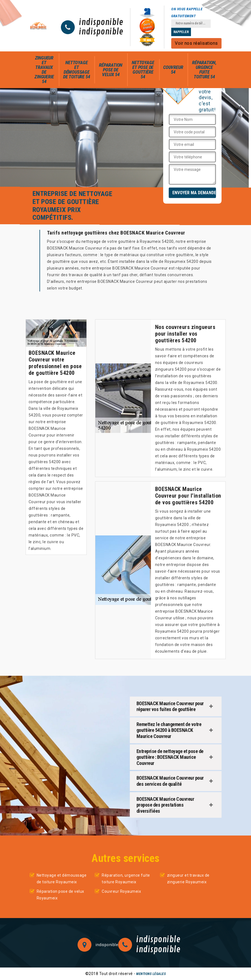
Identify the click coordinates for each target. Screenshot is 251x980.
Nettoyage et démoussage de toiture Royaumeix (62, 879)
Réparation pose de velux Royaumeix (60, 895)
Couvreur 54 (173, 70)
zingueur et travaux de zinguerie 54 (44, 70)
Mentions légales (151, 974)
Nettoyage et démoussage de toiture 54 (76, 70)
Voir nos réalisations (196, 43)
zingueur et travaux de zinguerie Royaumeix (188, 879)
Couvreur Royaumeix (121, 891)
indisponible (101, 23)
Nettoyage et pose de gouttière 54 (143, 70)
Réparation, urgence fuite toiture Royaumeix (126, 879)
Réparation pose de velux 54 (111, 70)
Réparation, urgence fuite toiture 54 (204, 70)
